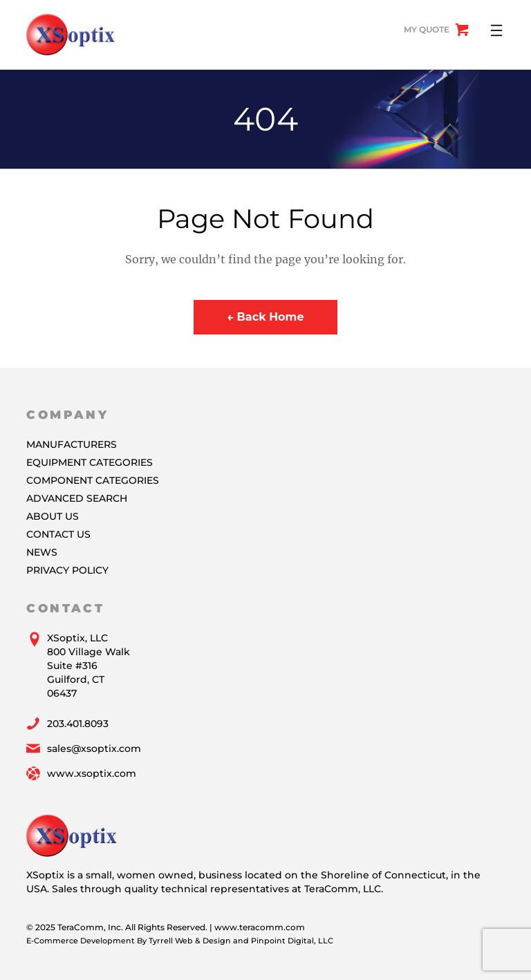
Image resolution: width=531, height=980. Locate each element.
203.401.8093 (78, 724)
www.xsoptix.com (92, 773)
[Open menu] (496, 30)
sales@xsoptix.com (94, 748)
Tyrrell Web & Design (190, 941)
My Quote (427, 29)
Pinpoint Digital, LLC (292, 941)
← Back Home (265, 317)
